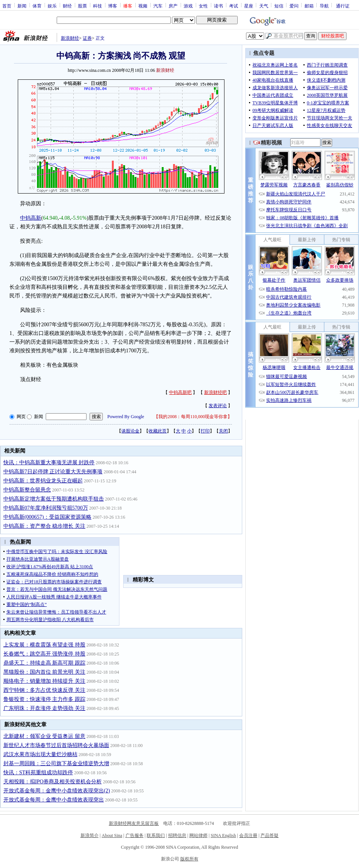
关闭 (223, 431)
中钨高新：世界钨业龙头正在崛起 (43, 481)
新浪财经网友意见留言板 (134, 823)
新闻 (22, 6)
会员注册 (248, 835)
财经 (67, 6)
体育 (37, 6)
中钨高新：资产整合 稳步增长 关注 (44, 526)
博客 (113, 6)
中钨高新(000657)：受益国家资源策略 (47, 517)
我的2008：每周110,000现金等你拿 (193, 417)
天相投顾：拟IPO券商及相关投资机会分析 (53, 782)
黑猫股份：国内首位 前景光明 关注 (44, 672)
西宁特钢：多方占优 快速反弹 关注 (44, 690)
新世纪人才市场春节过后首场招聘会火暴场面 (56, 745)
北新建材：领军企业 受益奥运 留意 (44, 736)
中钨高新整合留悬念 (27, 490)
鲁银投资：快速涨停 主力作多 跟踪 (44, 699)
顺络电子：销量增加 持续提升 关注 (44, 681)
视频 (143, 6)
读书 (218, 6)
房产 (173, 6)
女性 (203, 6)
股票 (82, 6)
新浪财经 (70, 38)
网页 (21, 417)
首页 (7, 6)
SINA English (223, 835)
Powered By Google (126, 417)
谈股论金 (130, 431)
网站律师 (198, 835)
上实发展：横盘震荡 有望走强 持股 (44, 645)
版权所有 (189, 859)
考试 (234, 6)
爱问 (294, 6)
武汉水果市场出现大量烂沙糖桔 (40, 754)
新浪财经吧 (215, 392)
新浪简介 (90, 835)
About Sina (112, 835)
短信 (279, 6)
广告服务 (135, 835)
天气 (264, 6)
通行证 (343, 6)
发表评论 (218, 406)
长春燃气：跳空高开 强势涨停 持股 (44, 654)
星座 (249, 6)
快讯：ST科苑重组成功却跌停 (38, 773)
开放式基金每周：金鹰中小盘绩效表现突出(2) (57, 791)
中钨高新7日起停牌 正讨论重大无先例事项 (53, 472)
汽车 (158, 6)
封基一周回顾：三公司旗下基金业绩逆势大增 (56, 763)
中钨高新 (31, 218)
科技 (97, 6)
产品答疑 (269, 835)
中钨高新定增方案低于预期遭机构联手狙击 (54, 499)
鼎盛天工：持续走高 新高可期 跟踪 (44, 663)
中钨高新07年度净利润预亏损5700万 (46, 508)
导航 (324, 6)
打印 (205, 431)
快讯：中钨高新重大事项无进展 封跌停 (49, 463)
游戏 (188, 6)
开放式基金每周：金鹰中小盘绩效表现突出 (54, 800)
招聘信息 (177, 835)
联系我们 (156, 835)
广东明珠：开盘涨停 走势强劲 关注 (44, 708)
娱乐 (52, 6)
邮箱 (309, 6)
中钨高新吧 (180, 392)
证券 (87, 38)
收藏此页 (158, 431)
